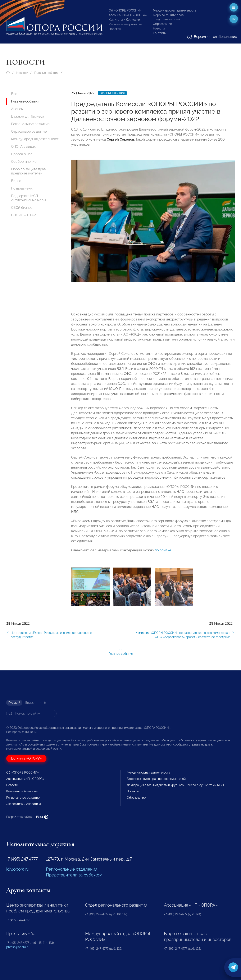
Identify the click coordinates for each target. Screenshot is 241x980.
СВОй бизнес (22, 208)
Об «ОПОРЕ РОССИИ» (125, 10)
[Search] (31, 714)
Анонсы (17, 109)
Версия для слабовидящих (212, 37)
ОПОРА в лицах (23, 147)
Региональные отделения (72, 869)
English (30, 703)
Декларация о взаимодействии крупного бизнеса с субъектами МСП (175, 785)
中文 (44, 703)
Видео (16, 181)
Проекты (115, 29)
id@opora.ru (18, 869)
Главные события (46, 73)
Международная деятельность (174, 10)
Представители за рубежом (74, 875)
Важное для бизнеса (28, 116)
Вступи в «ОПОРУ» (26, 758)
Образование (162, 24)
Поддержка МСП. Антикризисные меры (28, 198)
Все (14, 94)
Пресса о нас (22, 154)
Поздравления (23, 188)
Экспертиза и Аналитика (24, 804)
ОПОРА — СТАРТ (24, 215)
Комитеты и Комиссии (124, 20)
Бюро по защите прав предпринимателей (28, 171)
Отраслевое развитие (29, 131)
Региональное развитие (125, 24)
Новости (159, 28)
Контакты (160, 33)
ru (234, 19)
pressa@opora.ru (18, 947)
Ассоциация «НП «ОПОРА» (128, 15)
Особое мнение (24, 162)
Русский (14, 703)
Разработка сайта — (27, 817)
